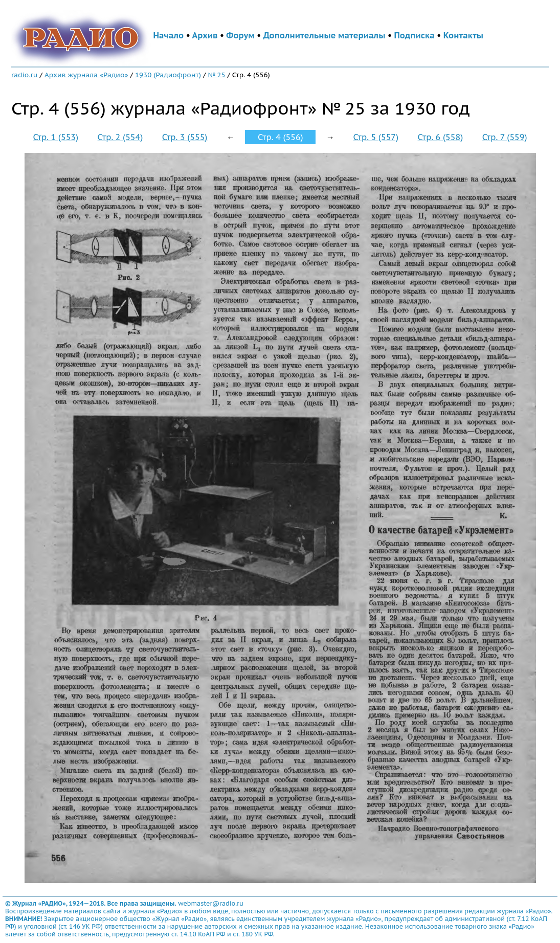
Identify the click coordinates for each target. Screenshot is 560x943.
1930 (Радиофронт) (168, 75)
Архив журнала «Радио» (86, 75)
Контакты (463, 35)
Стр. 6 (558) (441, 137)
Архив (205, 35)
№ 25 (216, 75)
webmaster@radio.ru (211, 903)
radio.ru (25, 75)
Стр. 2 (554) (120, 137)
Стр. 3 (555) (185, 137)
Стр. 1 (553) (55, 137)
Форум (240, 35)
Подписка (414, 35)
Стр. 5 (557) (376, 137)
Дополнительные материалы (324, 35)
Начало (168, 35)
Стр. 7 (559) (505, 137)
